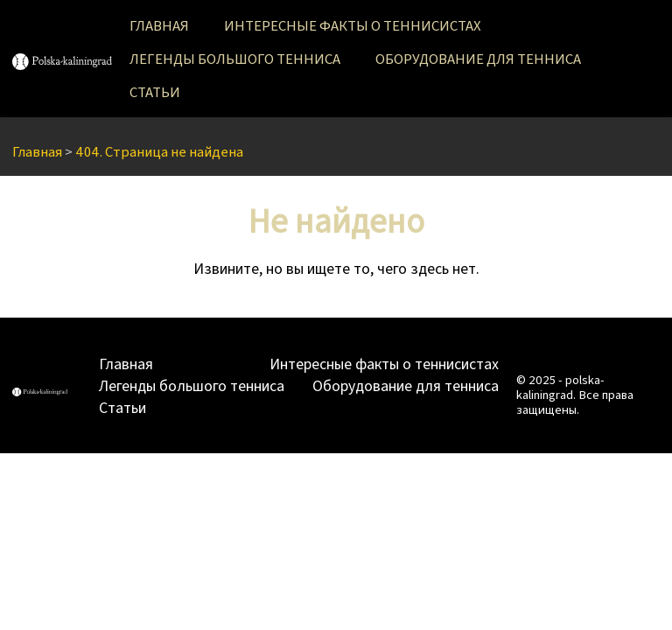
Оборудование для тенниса (478, 58)
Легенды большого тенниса (235, 58)
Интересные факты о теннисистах (353, 25)
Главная (159, 25)
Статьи (155, 91)
